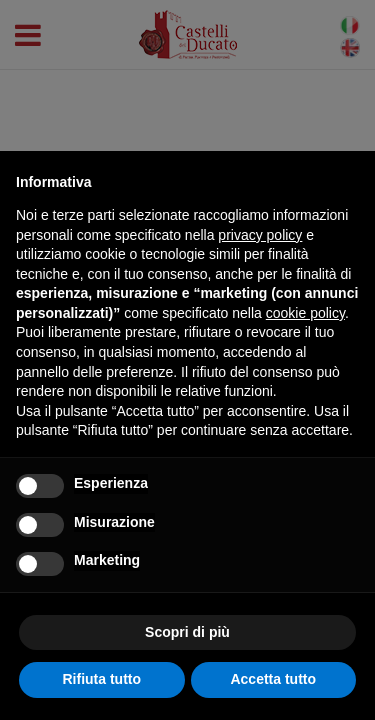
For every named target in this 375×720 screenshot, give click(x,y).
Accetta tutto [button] (273, 679)
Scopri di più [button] (187, 632)
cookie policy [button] (305, 313)
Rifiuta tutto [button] (101, 679)
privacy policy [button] (260, 235)
